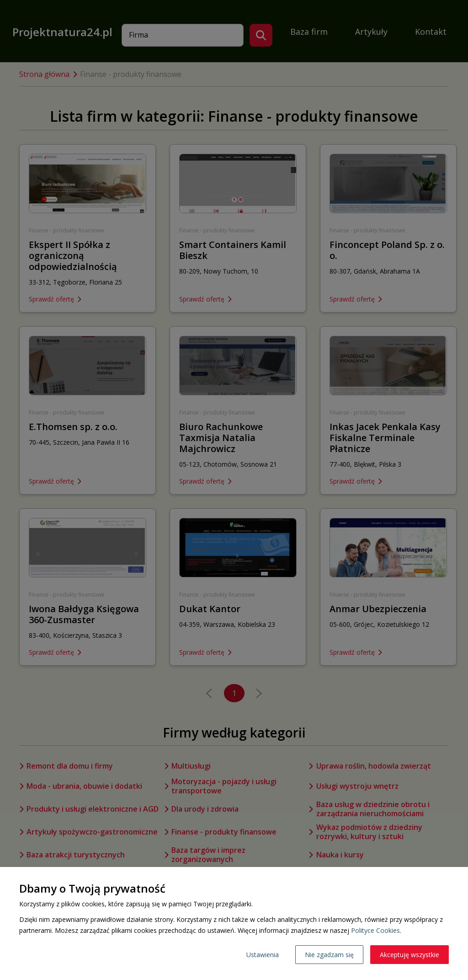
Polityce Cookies (375, 930)
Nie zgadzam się (329, 955)
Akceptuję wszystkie (409, 955)
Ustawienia (263, 955)
